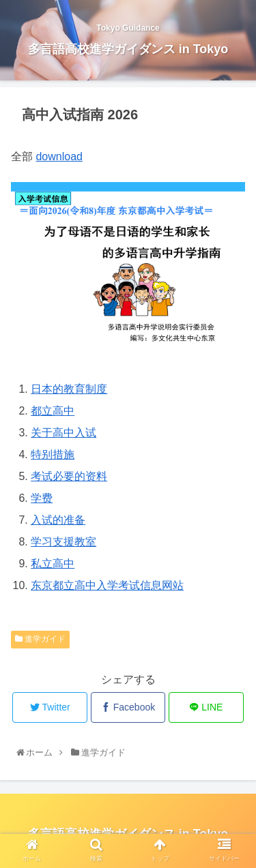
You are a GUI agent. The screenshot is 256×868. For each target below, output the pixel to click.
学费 (42, 498)
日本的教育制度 (69, 389)
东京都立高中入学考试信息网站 (107, 585)
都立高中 (53, 411)
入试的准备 (58, 520)
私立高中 (53, 564)
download (59, 156)
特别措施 (53, 454)
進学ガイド (40, 639)
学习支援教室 (63, 542)
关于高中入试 (63, 433)
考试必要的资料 (69, 476)
